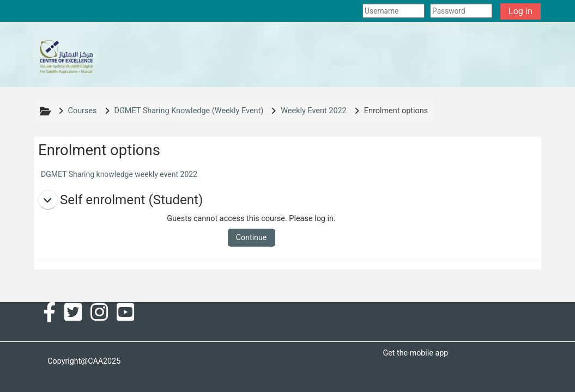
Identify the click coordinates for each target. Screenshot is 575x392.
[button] (48, 200)
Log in (520, 11)
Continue (252, 237)
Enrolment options (396, 111)
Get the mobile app (415, 353)
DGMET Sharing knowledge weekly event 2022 (119, 174)
